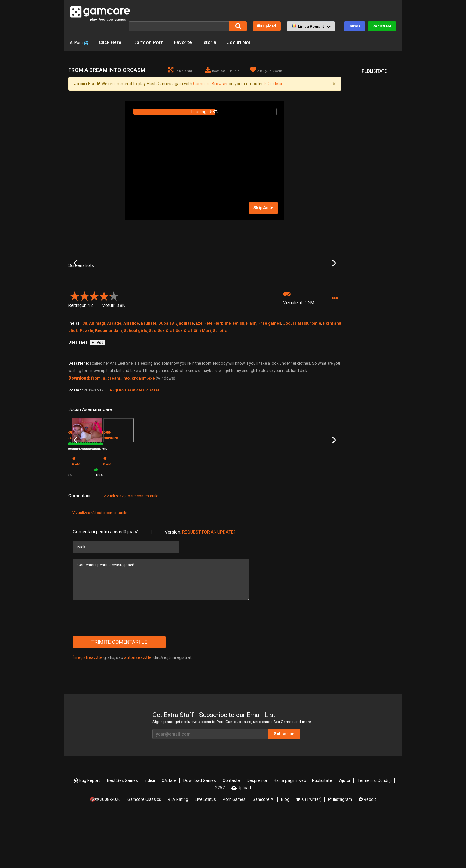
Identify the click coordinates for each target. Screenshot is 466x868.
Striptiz (220, 389)
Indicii (150, 833)
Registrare (382, 26)
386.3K (306, 525)
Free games (270, 382)
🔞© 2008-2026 (106, 851)
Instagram (340, 851)
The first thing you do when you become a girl (317, 518)
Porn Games (234, 851)
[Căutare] (179, 26)
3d (85, 382)
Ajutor (344, 833)
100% (197, 527)
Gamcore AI (263, 851)
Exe (199, 382)
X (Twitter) (308, 851)
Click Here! (116, 42)
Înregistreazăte (88, 710)
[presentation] (119, 670)
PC (267, 92)
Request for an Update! (134, 448)
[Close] (334, 92)
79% (152, 525)
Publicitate (322, 833)
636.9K (123, 525)
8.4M (167, 527)
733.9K (215, 525)
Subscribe (291, 786)
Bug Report (88, 833)
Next (334, 296)
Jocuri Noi (245, 42)
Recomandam (109, 389)
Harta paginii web (290, 833)
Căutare (169, 833)
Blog (285, 851)
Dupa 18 (166, 382)
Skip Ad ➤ (263, 216)
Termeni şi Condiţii (374, 833)
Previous (75, 296)
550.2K (261, 525)
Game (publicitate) (175, 519)
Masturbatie (309, 382)
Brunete (149, 382)
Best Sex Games (123, 833)
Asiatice (131, 382)
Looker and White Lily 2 (88, 517)
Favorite (189, 42)
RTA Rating (178, 851)
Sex (152, 389)
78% (106, 525)
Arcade (114, 382)
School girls (135, 389)
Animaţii (97, 382)
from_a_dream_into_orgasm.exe (123, 436)
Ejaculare (185, 382)
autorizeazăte (138, 710)
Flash (251, 382)
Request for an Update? (209, 584)
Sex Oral (166, 389)
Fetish (238, 382)
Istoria (216, 42)
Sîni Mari (202, 389)
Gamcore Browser (210, 92)
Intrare (355, 26)
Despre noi (257, 833)
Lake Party (214, 517)
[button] (311, 26)
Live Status (206, 851)
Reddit (367, 851)
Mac (279, 92)
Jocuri (289, 382)
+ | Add (98, 401)
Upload (267, 26)
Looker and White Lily (132, 517)
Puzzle (86, 389)
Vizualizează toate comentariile (131, 548)
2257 (220, 839)
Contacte (232, 833)
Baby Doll (259, 517)
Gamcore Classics (144, 851)
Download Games (200, 833)
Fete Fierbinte (218, 382)
